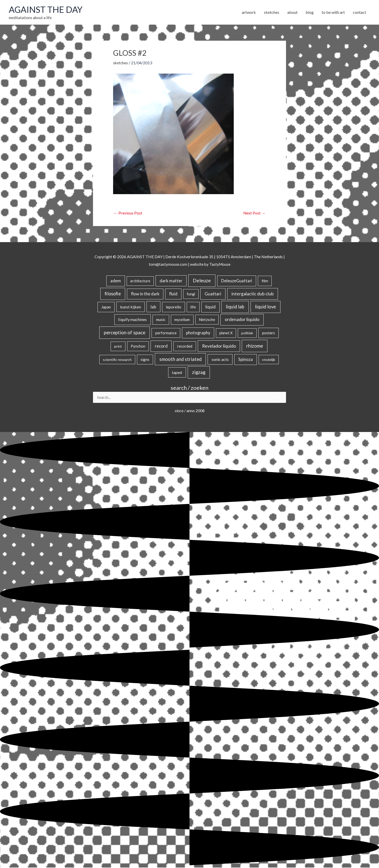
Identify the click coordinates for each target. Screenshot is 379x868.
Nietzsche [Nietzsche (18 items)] (207, 320)
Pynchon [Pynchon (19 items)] (138, 346)
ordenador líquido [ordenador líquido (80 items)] (242, 320)
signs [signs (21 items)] (145, 360)
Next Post (254, 213)
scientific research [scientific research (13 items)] (117, 360)
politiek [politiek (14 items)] (247, 333)
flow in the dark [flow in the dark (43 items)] (145, 294)
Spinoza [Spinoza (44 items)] (246, 360)
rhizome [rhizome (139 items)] (255, 346)
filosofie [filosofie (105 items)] (113, 294)
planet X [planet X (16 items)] (226, 333)
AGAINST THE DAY (47, 9)
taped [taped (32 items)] (177, 372)
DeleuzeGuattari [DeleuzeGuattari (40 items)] (237, 281)
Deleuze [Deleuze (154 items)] (202, 281)
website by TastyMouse (210, 264)
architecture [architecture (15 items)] (140, 281)
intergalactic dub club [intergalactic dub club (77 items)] (253, 294)
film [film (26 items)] (265, 281)
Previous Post (128, 213)
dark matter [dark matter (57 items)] (171, 281)
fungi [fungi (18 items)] (191, 294)
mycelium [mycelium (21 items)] (182, 320)
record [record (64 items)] (161, 346)
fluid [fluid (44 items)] (173, 294)
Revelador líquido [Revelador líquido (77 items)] (219, 346)
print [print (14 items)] (118, 346)
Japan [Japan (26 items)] (106, 307)
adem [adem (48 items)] (116, 281)
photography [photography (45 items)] (198, 333)
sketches (121, 63)
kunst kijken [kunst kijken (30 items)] (131, 307)
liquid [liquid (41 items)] (210, 307)
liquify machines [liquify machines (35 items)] (132, 320)
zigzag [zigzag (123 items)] (199, 372)
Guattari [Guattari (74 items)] (213, 294)
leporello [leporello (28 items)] (174, 307)
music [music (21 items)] (161, 320)
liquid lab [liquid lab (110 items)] (235, 307)
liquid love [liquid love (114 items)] (265, 307)
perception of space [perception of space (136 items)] (125, 333)
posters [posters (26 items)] (269, 333)
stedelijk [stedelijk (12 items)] (269, 360)
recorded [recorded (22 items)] (185, 346)
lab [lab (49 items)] (153, 307)
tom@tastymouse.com (168, 264)
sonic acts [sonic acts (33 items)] (220, 360)
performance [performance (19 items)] (166, 333)
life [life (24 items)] (193, 307)
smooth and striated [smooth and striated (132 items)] (180, 359)
